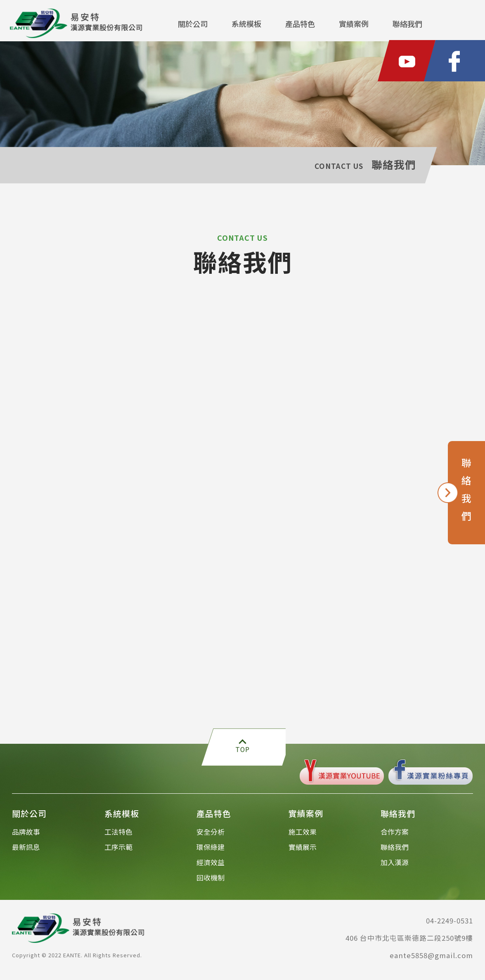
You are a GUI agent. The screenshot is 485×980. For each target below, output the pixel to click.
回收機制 (211, 881)
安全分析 (211, 835)
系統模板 (246, 24)
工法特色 (118, 835)
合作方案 (395, 835)
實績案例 (354, 24)
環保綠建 (211, 850)
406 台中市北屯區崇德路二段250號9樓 (409, 941)
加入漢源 (395, 866)
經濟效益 (211, 866)
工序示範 (118, 850)
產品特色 (300, 24)
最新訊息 (26, 850)
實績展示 (303, 850)
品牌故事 (26, 835)
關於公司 (193, 24)
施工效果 (303, 835)
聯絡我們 (407, 24)
